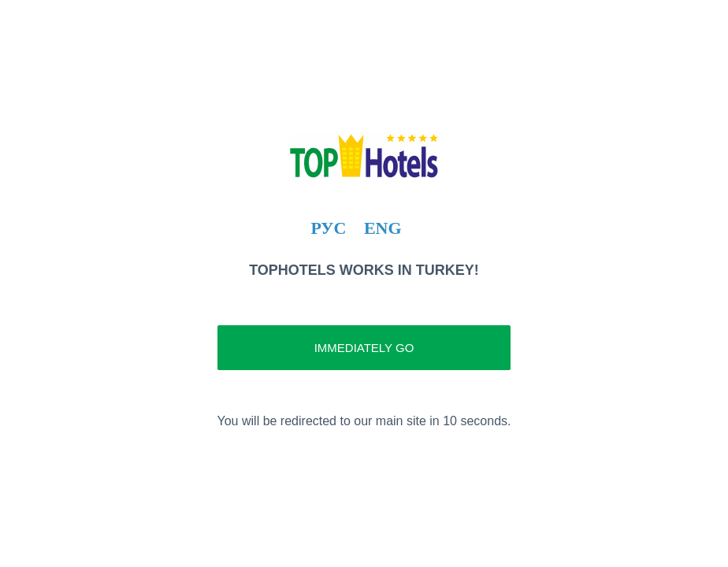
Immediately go (364, 348)
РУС (328, 228)
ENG (383, 228)
